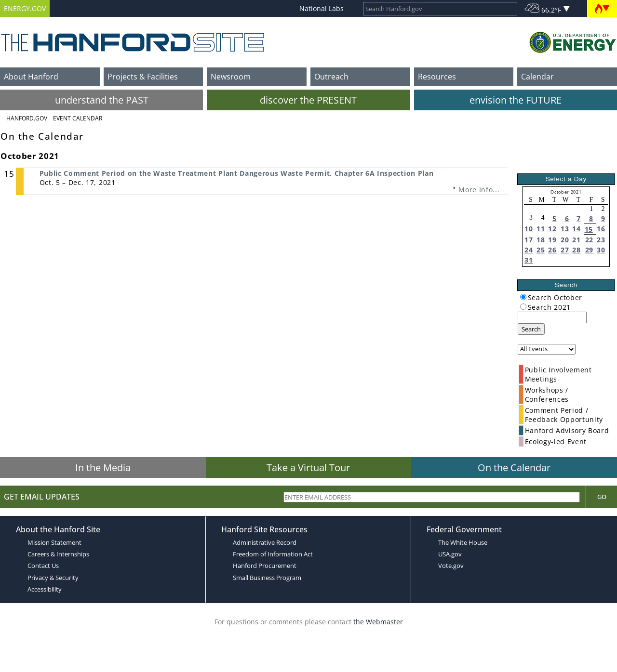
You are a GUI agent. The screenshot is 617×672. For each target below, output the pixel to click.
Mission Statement (54, 542)
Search (531, 329)
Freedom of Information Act (273, 554)
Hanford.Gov (27, 118)
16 (601, 229)
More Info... (479, 190)
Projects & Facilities (143, 77)
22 (589, 240)
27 (565, 250)
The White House (463, 542)
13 (565, 229)
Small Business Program (267, 578)
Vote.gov (451, 566)
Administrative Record (265, 542)
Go (602, 497)
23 (601, 240)
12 (552, 229)
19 (552, 240)
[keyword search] (552, 317)
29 (589, 250)
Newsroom (231, 77)
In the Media (103, 468)
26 (552, 250)
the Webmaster (378, 622)
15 (589, 229)
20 (565, 240)
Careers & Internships (58, 554)
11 (541, 229)
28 (576, 250)
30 (601, 250)
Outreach (331, 77)
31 (529, 260)
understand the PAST (102, 100)
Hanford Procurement (265, 566)
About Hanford (31, 77)
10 (529, 229)
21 (576, 240)
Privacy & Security (53, 578)
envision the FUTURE (516, 100)
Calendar (537, 77)
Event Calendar (78, 118)
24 (529, 250)
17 (529, 240)
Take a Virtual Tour (308, 468)
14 (576, 229)
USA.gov (450, 554)
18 (541, 240)
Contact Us (43, 566)
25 (541, 250)
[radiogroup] (523, 297)
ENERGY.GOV (25, 8)
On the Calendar (514, 468)
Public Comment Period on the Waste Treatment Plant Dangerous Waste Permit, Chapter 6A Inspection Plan (237, 173)
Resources (437, 77)
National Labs (322, 8)
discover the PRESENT (308, 100)
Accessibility (45, 589)
